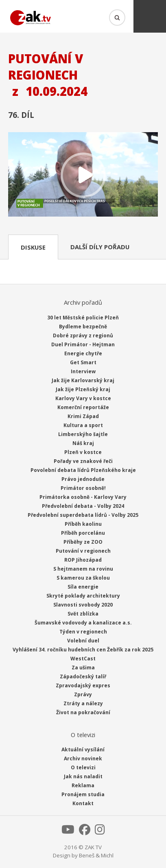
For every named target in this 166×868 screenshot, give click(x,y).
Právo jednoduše (83, 479)
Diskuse (33, 247)
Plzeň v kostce (83, 452)
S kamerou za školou (83, 578)
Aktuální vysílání (83, 750)
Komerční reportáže (83, 407)
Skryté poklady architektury (83, 596)
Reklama (83, 785)
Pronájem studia (83, 794)
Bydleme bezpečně (83, 327)
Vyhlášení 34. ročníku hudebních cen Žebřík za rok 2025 (83, 650)
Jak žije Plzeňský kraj (83, 389)
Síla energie (83, 587)
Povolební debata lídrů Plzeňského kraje (83, 470)
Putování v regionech (83, 551)
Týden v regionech (83, 632)
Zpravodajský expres (83, 685)
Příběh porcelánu (83, 533)
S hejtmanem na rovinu (83, 569)
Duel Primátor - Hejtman (83, 344)
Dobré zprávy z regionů (83, 335)
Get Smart (83, 362)
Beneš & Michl (96, 855)
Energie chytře (83, 353)
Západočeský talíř (83, 676)
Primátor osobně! (83, 488)
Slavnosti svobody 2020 (83, 605)
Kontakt (83, 803)
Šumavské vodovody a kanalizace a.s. (83, 623)
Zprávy (83, 694)
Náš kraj (83, 443)
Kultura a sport (83, 425)
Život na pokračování (83, 712)
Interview (83, 371)
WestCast (83, 659)
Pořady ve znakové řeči (83, 461)
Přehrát (83, 175)
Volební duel (83, 641)
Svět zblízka (83, 614)
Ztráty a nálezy (83, 703)
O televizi (83, 767)
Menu (150, 16)
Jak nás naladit (83, 776)
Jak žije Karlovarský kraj (83, 380)
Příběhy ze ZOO (83, 542)
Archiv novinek (83, 758)
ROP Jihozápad (83, 560)
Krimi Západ (83, 416)
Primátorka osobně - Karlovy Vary (83, 497)
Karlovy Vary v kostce (83, 398)
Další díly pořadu (100, 247)
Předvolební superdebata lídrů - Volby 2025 (83, 515)
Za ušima (83, 668)
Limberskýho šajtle (83, 434)
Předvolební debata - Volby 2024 (83, 506)
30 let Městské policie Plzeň (83, 318)
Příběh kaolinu (83, 524)
